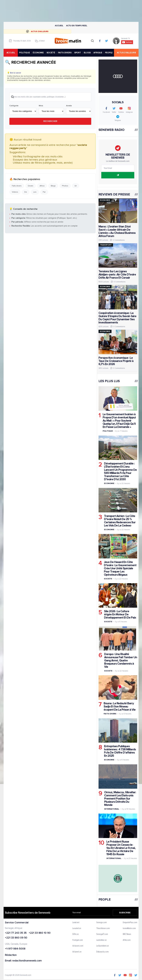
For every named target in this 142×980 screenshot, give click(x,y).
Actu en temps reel (77, 26)
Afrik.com (127, 940)
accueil (11, 53)
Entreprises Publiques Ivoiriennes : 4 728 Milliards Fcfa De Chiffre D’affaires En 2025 (120, 751)
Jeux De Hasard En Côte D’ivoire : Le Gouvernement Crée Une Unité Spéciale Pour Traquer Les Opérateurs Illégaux (120, 568)
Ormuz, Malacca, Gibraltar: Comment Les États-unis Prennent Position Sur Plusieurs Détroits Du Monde (120, 799)
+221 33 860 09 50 (16, 938)
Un (76, 186)
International (112, 809)
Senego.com (101, 923)
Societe (108, 579)
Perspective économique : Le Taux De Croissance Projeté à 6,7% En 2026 (116, 361)
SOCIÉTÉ (51, 53)
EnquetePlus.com (130, 923)
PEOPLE (109, 53)
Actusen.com (78, 946)
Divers (31, 186)
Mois (41, 106)
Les (35, 192)
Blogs (53, 186)
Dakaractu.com (102, 952)
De (26, 192)
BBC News (127, 934)
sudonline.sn (101, 940)
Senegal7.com (102, 934)
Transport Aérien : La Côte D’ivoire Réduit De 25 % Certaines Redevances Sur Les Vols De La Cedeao (120, 521)
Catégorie (14, 106)
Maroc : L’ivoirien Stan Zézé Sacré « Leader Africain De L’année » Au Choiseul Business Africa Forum (117, 231)
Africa (42, 186)
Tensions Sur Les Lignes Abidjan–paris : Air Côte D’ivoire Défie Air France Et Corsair (117, 275)
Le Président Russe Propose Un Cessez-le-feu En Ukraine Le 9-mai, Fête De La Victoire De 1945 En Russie (121, 848)
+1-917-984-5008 (15, 949)
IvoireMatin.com (129, 928)
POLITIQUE (25, 53)
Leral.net (76, 923)
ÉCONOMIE (38, 53)
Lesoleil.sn (77, 928)
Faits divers (17, 186)
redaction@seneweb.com (27, 961)
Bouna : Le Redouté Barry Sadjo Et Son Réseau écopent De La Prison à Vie (120, 707)
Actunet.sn (77, 952)
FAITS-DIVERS (65, 53)
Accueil (59, 26)
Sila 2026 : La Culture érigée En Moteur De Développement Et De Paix (120, 614)
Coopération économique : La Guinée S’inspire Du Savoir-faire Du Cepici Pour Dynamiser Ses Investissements (117, 318)
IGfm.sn (75, 934)
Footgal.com (77, 940)
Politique (108, 431)
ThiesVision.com (103, 928)
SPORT (77, 53)
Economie (109, 483)
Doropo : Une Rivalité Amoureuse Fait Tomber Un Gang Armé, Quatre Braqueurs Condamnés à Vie (121, 661)
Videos (15, 192)
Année (69, 106)
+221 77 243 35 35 (16, 933)
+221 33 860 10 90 (40, 933)
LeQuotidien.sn (103, 946)
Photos (65, 186)
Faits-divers (110, 714)
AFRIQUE (98, 53)
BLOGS (87, 53)
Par (44, 192)
